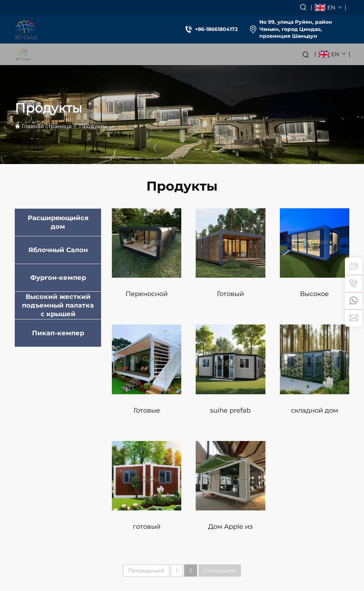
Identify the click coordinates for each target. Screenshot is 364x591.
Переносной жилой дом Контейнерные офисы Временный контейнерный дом (147, 297)
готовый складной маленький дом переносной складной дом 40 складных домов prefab (147, 530)
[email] (354, 318)
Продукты (93, 126)
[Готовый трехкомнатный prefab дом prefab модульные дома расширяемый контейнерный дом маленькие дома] (230, 243)
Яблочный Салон (58, 250)
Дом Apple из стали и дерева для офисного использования (231, 530)
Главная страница (47, 126)
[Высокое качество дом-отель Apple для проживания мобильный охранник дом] (315, 243)
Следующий (220, 570)
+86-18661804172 (216, 29)
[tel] (354, 283)
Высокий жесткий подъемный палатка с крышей (58, 305)
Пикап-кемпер (58, 333)
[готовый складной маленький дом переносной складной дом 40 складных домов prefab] (147, 476)
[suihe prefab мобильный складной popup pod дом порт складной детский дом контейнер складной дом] (230, 359)
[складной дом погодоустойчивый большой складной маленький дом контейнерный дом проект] (315, 359)
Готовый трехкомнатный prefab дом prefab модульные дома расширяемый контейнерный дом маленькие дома (231, 297)
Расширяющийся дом (58, 222)
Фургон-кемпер (58, 278)
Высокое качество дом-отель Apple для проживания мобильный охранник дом (315, 297)
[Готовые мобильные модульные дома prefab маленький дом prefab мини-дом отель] (147, 359)
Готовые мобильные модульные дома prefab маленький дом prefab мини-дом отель (147, 414)
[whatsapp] (354, 301)
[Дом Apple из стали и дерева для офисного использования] (230, 476)
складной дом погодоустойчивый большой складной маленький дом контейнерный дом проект (315, 414)
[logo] (26, 29)
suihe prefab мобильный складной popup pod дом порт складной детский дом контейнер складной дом (230, 414)
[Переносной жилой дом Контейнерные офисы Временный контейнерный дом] (147, 243)
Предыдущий (146, 570)
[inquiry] (354, 266)
